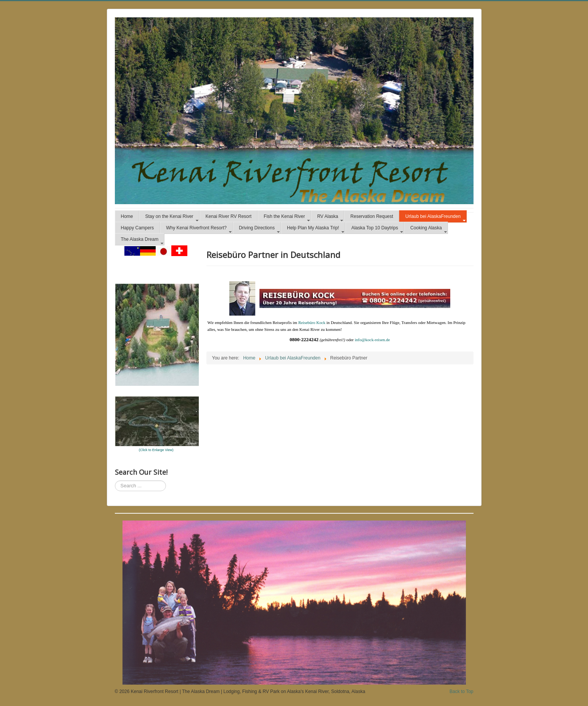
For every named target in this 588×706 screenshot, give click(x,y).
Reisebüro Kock (312, 322)
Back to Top (461, 691)
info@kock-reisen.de (372, 340)
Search (115, 481)
